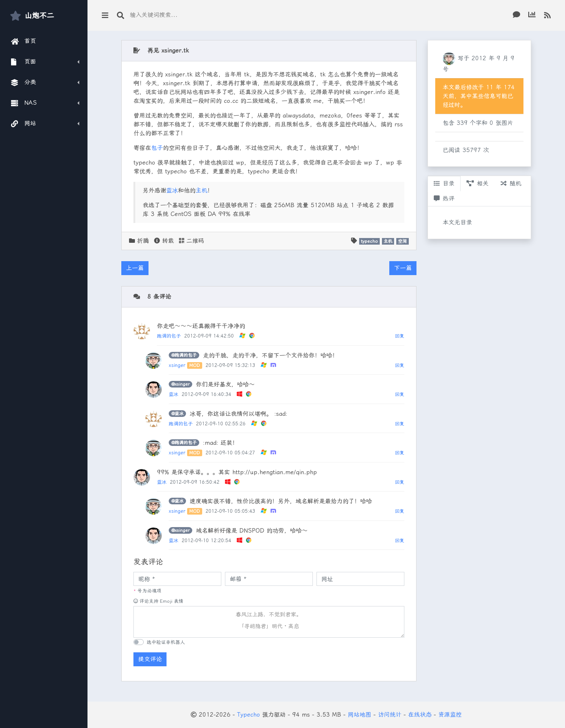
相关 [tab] (478, 183)
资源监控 (450, 715)
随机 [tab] (511, 183)
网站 (24, 123)
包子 (157, 148)
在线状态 (420, 715)
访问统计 (390, 715)
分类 (24, 82)
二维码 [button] (192, 241)
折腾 (143, 241)
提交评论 (150, 659)
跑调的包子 (169, 336)
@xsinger (180, 384)
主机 (201, 190)
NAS (24, 103)
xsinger (177, 365)
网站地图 (360, 715)
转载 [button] (164, 241)
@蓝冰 (177, 414)
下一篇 (403, 268)
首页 (24, 41)
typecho (369, 241)
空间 (403, 241)
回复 (400, 336)
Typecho (248, 715)
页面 (24, 62)
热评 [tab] (444, 199)
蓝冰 (172, 190)
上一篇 (135, 268)
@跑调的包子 (184, 355)
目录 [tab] (444, 183)
